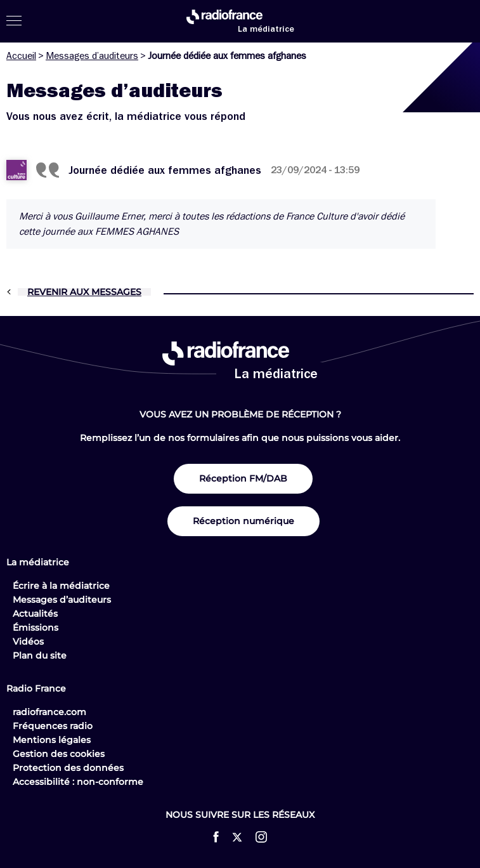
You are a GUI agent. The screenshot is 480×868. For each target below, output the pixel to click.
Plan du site (40, 655)
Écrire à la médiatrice (61, 586)
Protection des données (68, 768)
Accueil (21, 56)
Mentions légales (52, 740)
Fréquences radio (53, 726)
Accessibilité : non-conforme (78, 782)
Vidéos (28, 641)
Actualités (35, 614)
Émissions (36, 628)
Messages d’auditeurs (92, 56)
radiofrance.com (49, 712)
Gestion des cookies (59, 754)
